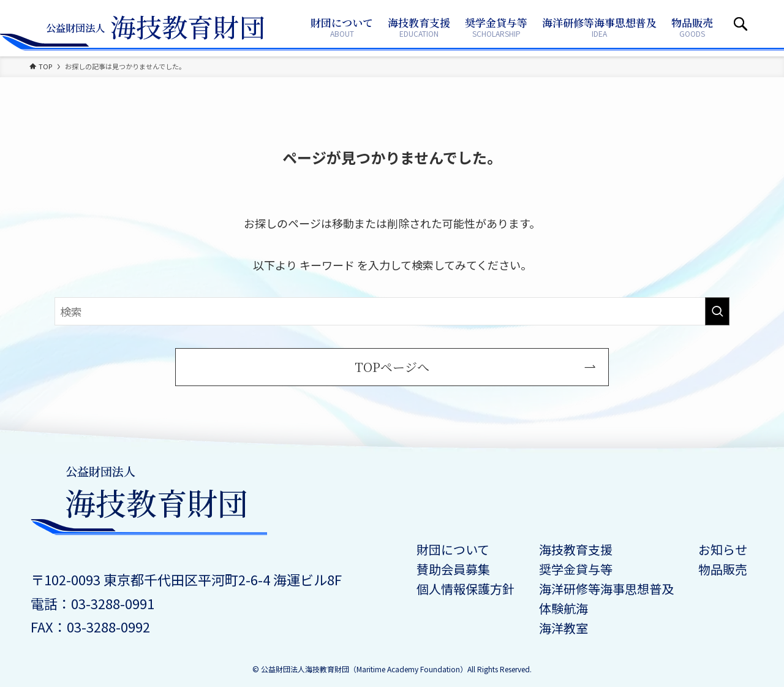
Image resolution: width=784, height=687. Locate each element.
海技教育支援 (576, 549)
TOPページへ (392, 367)
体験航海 (563, 608)
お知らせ (723, 549)
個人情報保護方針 (466, 589)
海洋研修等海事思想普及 (606, 589)
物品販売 (723, 569)
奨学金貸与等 (576, 569)
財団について (453, 549)
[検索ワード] (392, 311)
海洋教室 (563, 628)
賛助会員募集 (453, 569)
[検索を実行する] (717, 311)
